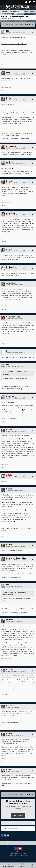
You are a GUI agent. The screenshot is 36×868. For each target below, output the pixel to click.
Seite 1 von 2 (19, 25)
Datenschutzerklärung (22, 852)
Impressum (12, 852)
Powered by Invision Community (18, 856)
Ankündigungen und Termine (24, 19)
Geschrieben (16, 33)
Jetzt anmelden (18, 816)
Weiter (28, 25)
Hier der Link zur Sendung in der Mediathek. (14, 44)
